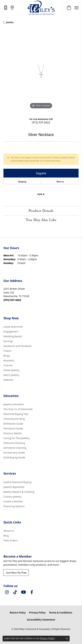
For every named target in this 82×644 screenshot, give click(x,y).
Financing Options (14, 506)
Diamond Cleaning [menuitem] (14, 443)
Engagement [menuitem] (11, 331)
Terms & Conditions (61, 613)
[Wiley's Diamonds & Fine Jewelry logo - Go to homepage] (41, 8)
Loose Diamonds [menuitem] (13, 327)
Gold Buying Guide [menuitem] (14, 457)
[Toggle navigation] (76, 8)
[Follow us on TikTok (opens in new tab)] (15, 592)
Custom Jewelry (12, 497)
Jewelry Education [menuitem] (14, 404)
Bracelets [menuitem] (9, 360)
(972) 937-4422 (41, 122)
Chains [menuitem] (7, 351)
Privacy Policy (37, 613)
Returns (60, 182)
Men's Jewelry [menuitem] (11, 375)
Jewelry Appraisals (14, 487)
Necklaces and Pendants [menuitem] (18, 346)
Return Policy (18, 613)
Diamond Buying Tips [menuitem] (16, 414)
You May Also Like (41, 220)
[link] (6, 8)
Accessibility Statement (41, 620)
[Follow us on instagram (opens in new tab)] (7, 592)
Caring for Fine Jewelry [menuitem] (17, 438)
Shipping (22, 182)
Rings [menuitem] (7, 356)
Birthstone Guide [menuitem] (13, 424)
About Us (9, 531)
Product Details (41, 211)
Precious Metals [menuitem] (13, 433)
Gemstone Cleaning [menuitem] (15, 448)
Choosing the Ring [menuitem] (14, 419)
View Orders (10, 540)
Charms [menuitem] (8, 365)
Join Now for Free (16, 572)
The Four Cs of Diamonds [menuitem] (18, 409)
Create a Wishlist (13, 501)
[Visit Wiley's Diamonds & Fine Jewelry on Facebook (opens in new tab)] (32, 592)
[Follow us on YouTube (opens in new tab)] (23, 592)
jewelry (10, 22)
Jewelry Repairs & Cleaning (19, 492)
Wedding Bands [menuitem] (13, 336)
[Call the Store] (12, 300)
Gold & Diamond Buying (17, 482)
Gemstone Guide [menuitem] (13, 428)
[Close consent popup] (67, 638)
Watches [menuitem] (8, 380)
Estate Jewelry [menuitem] (11, 370)
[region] (41, 72)
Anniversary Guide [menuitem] (14, 453)
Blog (6, 536)
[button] (69, 8)
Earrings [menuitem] (8, 341)
